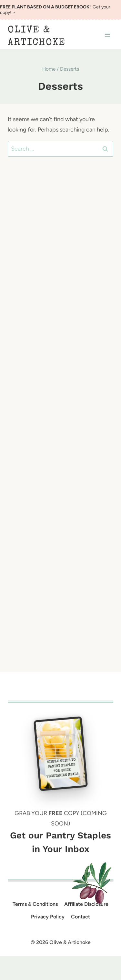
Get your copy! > (55, 10)
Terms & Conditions (35, 904)
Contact (81, 917)
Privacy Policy (48, 917)
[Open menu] (107, 35)
